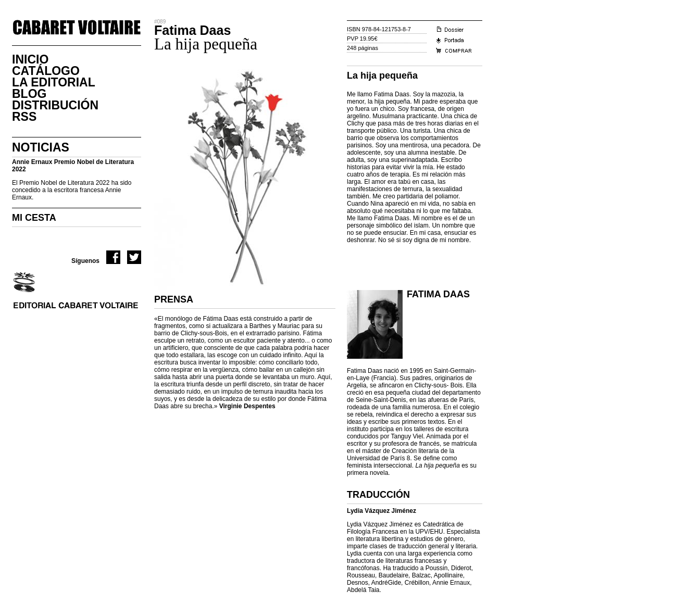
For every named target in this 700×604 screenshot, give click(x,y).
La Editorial (54, 82)
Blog (29, 94)
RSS (24, 117)
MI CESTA (34, 218)
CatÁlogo (46, 71)
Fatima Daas (438, 294)
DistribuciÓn (55, 105)
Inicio (30, 59)
